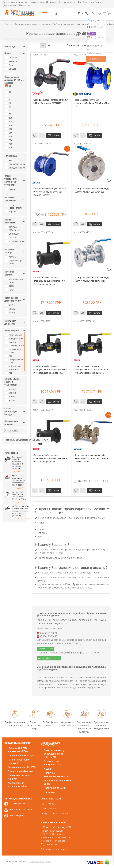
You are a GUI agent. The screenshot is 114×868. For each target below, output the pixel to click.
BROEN (11, 69)
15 (9, 92)
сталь (10, 286)
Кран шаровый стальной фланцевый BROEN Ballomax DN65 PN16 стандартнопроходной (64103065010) (50, 370)
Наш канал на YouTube (21, 810)
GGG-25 (11, 238)
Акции (47, 769)
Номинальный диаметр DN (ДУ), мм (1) (27, 440)
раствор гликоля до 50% (15, 344)
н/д (9, 160)
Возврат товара (67, 2)
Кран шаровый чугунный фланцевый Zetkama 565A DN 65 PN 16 (92, 103)
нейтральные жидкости (14, 368)
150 (9, 125)
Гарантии (51, 2)
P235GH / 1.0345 (16, 241)
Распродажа (10, 5)
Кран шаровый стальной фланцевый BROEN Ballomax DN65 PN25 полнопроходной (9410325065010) (50, 459)
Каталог (45, 14)
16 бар (11, 305)
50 (9, 110)
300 (9, 136)
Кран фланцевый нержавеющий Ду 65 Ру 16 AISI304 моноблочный (92, 190)
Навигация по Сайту (55, 788)
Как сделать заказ (13, 2)
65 (9, 86)
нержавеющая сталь (15, 262)
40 (9, 107)
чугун (10, 290)
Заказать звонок (45, 649)
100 (9, 118)
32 (9, 103)
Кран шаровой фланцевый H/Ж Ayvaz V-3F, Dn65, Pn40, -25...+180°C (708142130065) (92, 458)
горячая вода (14, 335)
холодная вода (15, 339)
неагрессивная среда (15, 361)
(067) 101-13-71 (87, 13)
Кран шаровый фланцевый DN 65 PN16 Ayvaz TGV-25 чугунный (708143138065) (50, 192)
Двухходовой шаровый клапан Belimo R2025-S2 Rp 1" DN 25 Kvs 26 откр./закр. (18, 463)
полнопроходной (16, 164)
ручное (11, 189)
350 (9, 140)
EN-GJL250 (13, 234)
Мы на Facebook (18, 804)
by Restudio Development (39, 861)
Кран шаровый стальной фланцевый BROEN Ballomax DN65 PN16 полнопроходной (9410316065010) (50, 281)
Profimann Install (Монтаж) (90, 2)
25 (9, 99)
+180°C (11, 393)
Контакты (25, 5)
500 (9, 148)
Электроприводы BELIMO (22, 767)
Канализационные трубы (21, 756)
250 (9, 133)
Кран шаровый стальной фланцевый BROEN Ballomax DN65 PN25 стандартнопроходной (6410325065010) (91, 370)
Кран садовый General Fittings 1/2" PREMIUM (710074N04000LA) (19, 496)
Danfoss (11, 58)
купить (56, 135)
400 (9, 144)
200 (9, 129)
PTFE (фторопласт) (14, 206)
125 (9, 122)
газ (9, 356)
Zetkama (12, 61)
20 (9, 96)
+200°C (11, 397)
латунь (11, 257)
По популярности (92, 45)
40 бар (11, 313)
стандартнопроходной (16, 168)
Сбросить (11, 431)
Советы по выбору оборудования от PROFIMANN (54, 754)
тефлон (11, 212)
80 (9, 114)
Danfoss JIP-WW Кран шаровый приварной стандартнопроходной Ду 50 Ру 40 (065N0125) (20, 511)
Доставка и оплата (34, 2)
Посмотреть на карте (55, 849)
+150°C (11, 389)
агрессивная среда (14, 351)
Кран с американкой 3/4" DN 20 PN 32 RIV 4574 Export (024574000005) (18, 480)
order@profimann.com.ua (49, 658)
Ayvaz (10, 65)
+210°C (11, 400)
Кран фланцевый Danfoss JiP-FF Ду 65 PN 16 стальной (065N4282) (51, 102)
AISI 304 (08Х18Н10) (13, 229)
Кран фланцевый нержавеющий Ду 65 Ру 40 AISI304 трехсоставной (92, 279)
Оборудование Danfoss (20, 771)
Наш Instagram (17, 816)
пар (9, 373)
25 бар (11, 309)
